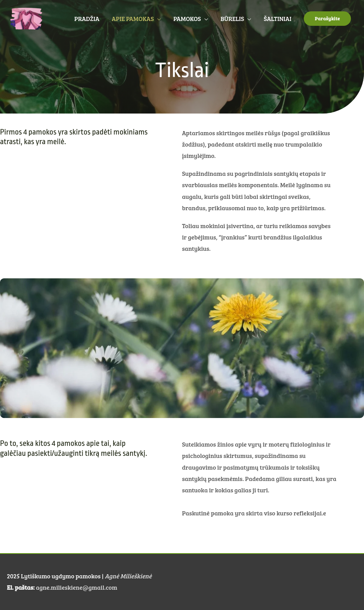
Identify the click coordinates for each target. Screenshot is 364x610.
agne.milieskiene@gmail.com (76, 587)
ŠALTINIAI (277, 19)
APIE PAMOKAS (133, 19)
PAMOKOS (187, 19)
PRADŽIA (87, 19)
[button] (327, 19)
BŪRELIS (232, 19)
